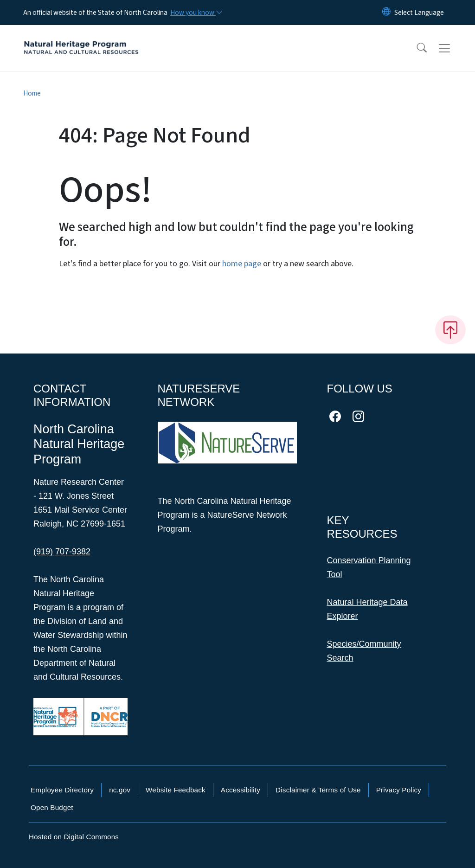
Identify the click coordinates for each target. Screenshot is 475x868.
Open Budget (52, 807)
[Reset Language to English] (386, 13)
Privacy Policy (399, 790)
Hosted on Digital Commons (74, 837)
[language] (419, 13)
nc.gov (120, 790)
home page (242, 264)
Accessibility (241, 790)
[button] (416, 48)
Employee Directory (62, 790)
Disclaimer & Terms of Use (318, 790)
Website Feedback (176, 790)
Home (32, 93)
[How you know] (196, 13)
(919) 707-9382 (62, 552)
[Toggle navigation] (453, 48)
